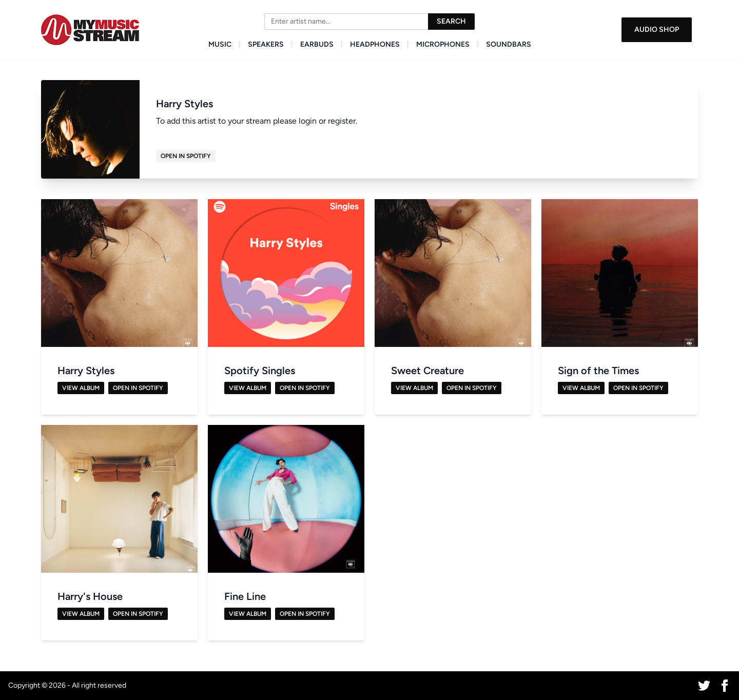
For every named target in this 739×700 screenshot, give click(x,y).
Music (220, 44)
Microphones (443, 44)
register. (343, 121)
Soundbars (509, 44)
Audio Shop (657, 30)
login (308, 121)
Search (451, 21)
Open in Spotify (186, 156)
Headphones (375, 44)
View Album (81, 388)
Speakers (266, 44)
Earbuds (317, 44)
